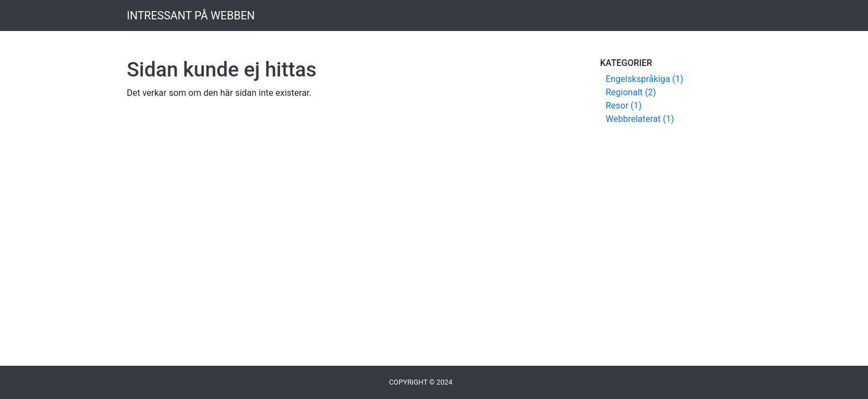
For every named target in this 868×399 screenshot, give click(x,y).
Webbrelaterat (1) (640, 119)
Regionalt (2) (631, 92)
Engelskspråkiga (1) (644, 79)
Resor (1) (624, 106)
